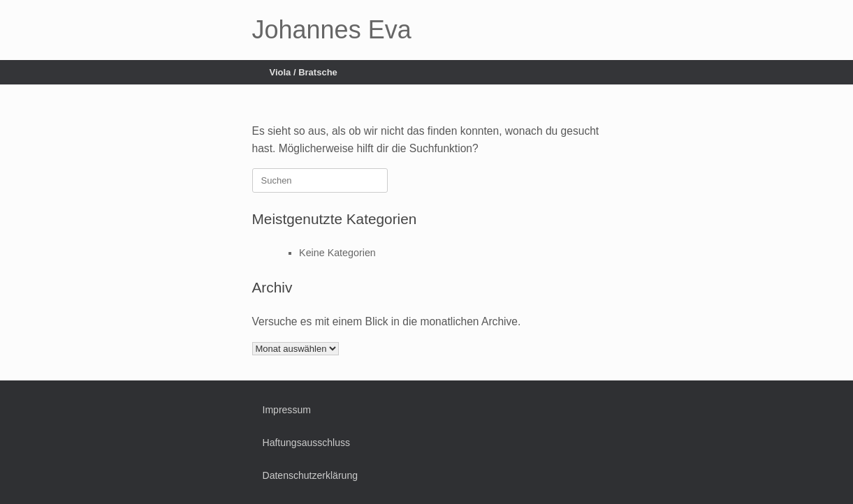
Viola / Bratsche (304, 72)
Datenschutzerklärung (311, 475)
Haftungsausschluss (307, 443)
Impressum (287, 410)
